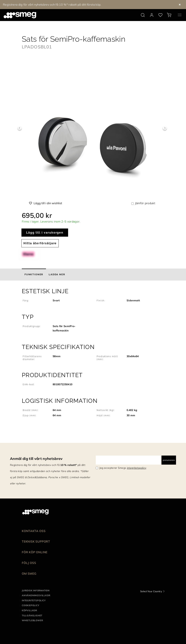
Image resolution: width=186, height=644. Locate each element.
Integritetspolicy (34, 600)
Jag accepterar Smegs (123, 468)
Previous (20, 128)
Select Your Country (151, 591)
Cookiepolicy (31, 605)
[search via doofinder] (143, 15)
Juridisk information (36, 590)
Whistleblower (32, 620)
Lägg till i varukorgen (45, 233)
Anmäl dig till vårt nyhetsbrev (36, 459)
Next (165, 128)
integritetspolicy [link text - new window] (137, 468)
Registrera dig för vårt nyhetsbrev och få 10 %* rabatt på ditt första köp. (52, 5)
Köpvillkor (29, 610)
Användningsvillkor (36, 595)
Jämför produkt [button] (145, 203)
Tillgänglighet (32, 615)
